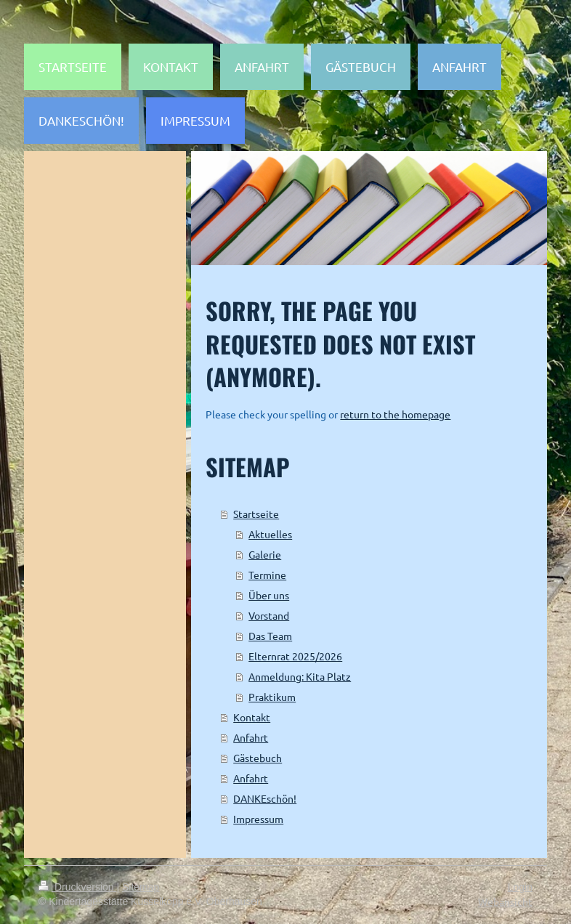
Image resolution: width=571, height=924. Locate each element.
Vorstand (269, 615)
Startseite (256, 514)
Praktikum (272, 697)
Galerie (265, 554)
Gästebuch (258, 758)
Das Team (270, 636)
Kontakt (252, 717)
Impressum (258, 819)
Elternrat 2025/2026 (295, 656)
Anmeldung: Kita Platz (300, 676)
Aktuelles (270, 534)
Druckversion (77, 887)
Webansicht (505, 901)
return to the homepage (395, 414)
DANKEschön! (265, 798)
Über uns (269, 595)
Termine (267, 575)
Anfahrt (251, 737)
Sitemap (141, 887)
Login (520, 887)
